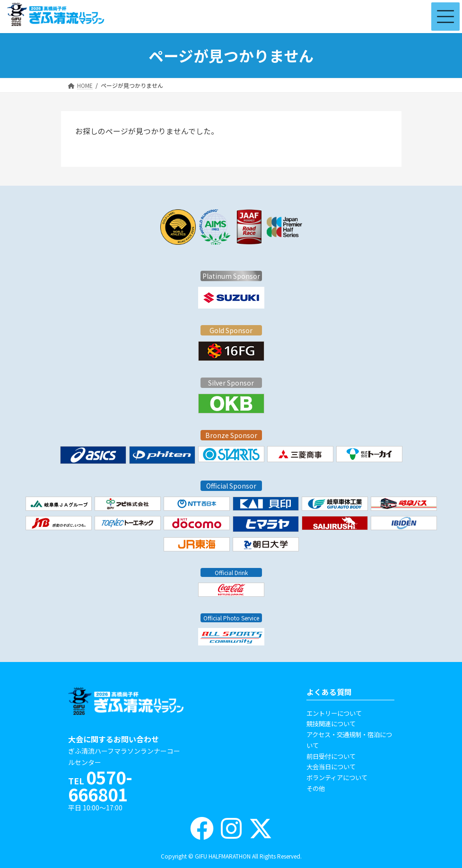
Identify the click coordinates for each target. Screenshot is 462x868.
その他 (316, 788)
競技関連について (331, 723)
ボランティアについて (337, 777)
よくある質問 (329, 692)
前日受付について (331, 756)
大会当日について (331, 766)
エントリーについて (334, 713)
